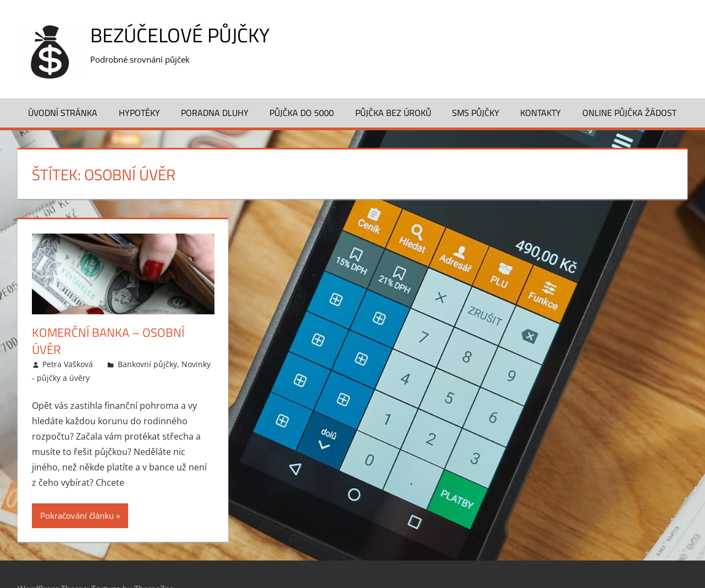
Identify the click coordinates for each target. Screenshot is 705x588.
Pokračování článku (77, 515)
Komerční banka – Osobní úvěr (108, 341)
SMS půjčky (476, 113)
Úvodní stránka (63, 113)
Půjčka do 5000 (302, 113)
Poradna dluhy (215, 113)
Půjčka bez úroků (393, 113)
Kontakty (541, 113)
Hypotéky (139, 113)
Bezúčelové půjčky (180, 35)
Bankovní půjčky (147, 364)
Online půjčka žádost (629, 113)
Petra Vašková (68, 364)
